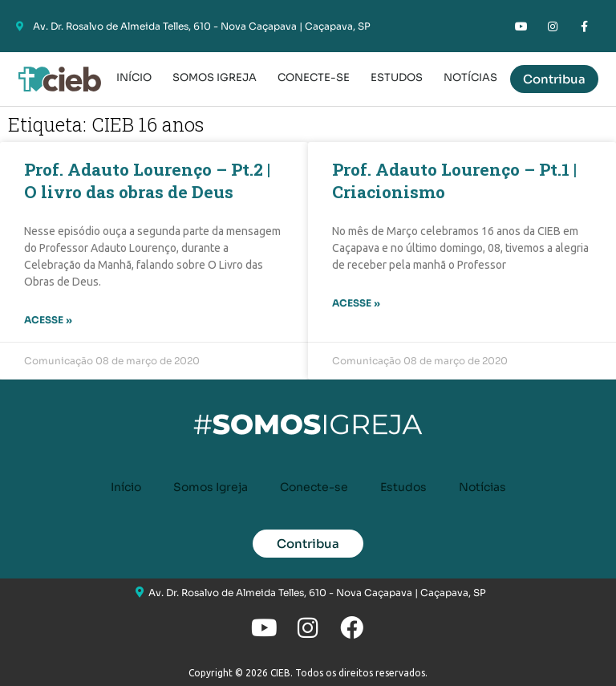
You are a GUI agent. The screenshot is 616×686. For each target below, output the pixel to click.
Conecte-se (314, 77)
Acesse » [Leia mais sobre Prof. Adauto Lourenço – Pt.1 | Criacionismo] (356, 303)
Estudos (397, 77)
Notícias (470, 77)
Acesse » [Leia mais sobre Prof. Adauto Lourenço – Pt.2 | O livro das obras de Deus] (48, 320)
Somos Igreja (215, 77)
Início (134, 77)
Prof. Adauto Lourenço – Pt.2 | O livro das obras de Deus (147, 181)
